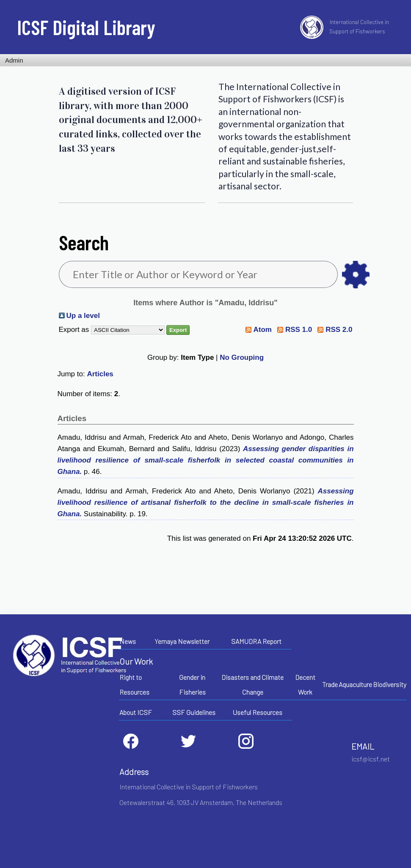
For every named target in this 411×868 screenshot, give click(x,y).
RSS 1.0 (299, 330)
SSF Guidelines (194, 712)
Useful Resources (258, 712)
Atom (262, 330)
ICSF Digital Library (86, 27)
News (128, 641)
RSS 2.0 (339, 330)
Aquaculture (355, 684)
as (356, 275)
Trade (330, 684)
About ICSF (136, 712)
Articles (100, 374)
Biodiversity (390, 684)
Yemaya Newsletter (182, 641)
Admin (14, 60)
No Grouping (242, 357)
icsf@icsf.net (371, 759)
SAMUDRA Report (256, 641)
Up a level (83, 316)
